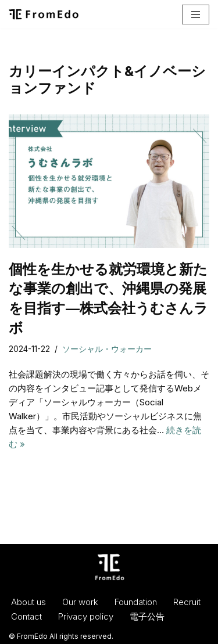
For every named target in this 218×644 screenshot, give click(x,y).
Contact (26, 616)
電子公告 (147, 616)
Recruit (187, 602)
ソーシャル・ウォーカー (107, 349)
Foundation (136, 602)
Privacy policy (86, 616)
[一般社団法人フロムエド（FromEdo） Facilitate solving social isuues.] (44, 14)
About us (28, 602)
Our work (80, 602)
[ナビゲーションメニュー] (196, 15)
